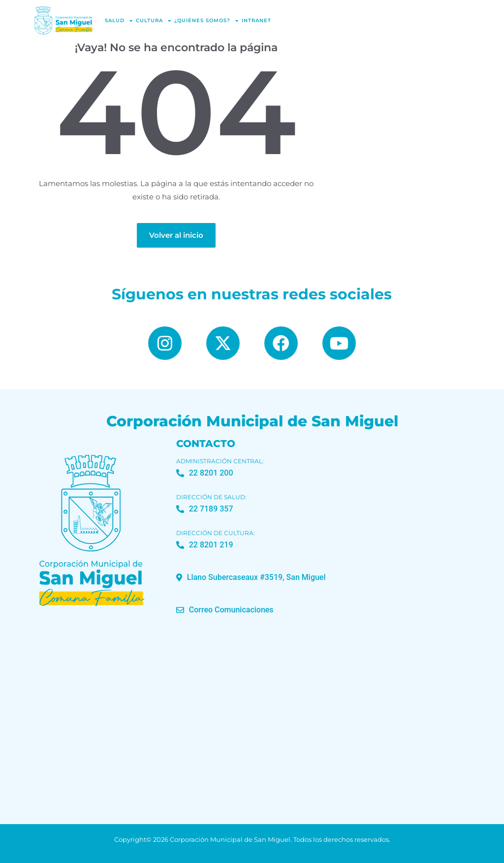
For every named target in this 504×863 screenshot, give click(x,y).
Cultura (154, 21)
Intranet (256, 20)
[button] (251, 577)
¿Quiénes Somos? (206, 21)
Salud (119, 21)
